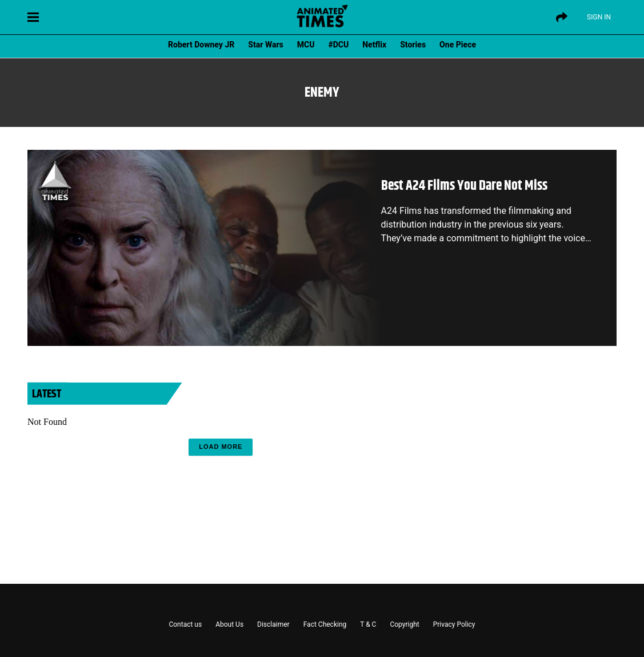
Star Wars (265, 45)
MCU (306, 45)
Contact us (185, 624)
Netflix (374, 45)
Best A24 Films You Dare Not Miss (464, 186)
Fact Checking (325, 624)
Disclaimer (273, 624)
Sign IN (599, 17)
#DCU (339, 45)
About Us (229, 624)
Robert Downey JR (201, 45)
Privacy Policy (454, 624)
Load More (221, 447)
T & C (368, 624)
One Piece (458, 45)
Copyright (404, 624)
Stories (413, 45)
